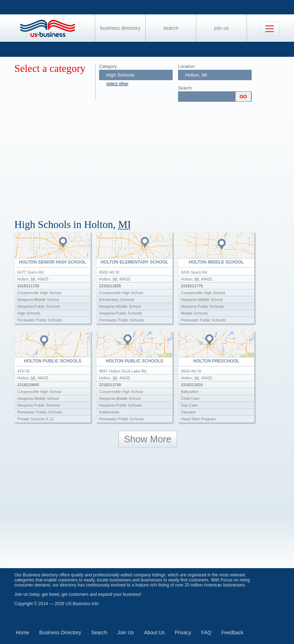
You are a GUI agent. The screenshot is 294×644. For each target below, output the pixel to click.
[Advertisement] (154, 157)
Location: (187, 67)
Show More (148, 439)
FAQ (206, 632)
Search (171, 28)
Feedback (232, 632)
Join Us (221, 28)
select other (117, 84)
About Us (154, 632)
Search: (185, 88)
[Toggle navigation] (270, 29)
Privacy (183, 632)
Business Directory (120, 28)
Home (22, 632)
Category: (108, 67)
